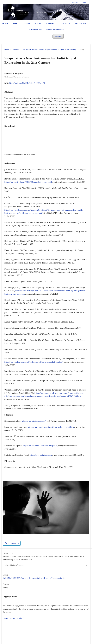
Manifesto (51, 23)
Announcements (55, 30)
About (16, 23)
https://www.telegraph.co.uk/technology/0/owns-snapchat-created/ (33, 362)
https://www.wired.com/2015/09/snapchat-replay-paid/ (28, 182)
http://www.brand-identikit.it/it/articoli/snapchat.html (51, 427)
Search (58, 36)
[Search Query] (40, 36)
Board (38, 23)
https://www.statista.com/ (41, 455)
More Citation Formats (15, 565)
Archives (16, 49)
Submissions (35, 30)
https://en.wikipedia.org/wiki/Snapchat (40, 446)
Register (75, 2)
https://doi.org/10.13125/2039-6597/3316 (27, 83)
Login (84, 2)
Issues (27, 23)
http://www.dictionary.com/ (34, 421)
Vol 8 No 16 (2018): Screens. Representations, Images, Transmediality (49, 49)
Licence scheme (9, 618)
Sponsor (66, 23)
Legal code (21, 618)
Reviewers (81, 23)
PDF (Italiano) (13, 543)
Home (5, 23)
